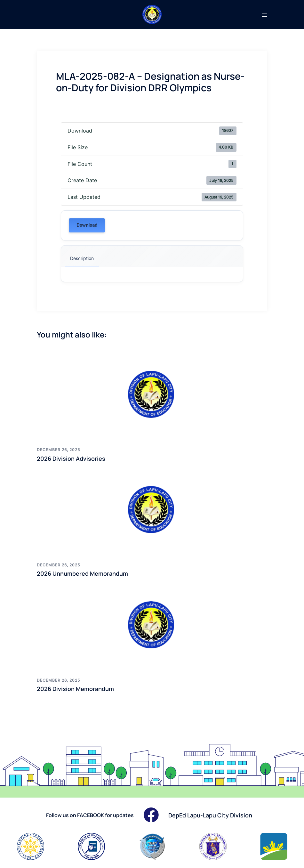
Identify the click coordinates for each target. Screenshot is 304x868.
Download (87, 225)
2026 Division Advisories (71, 458)
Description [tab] (82, 258)
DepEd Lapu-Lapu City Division (210, 815)
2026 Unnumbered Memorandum (82, 573)
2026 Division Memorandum (75, 689)
